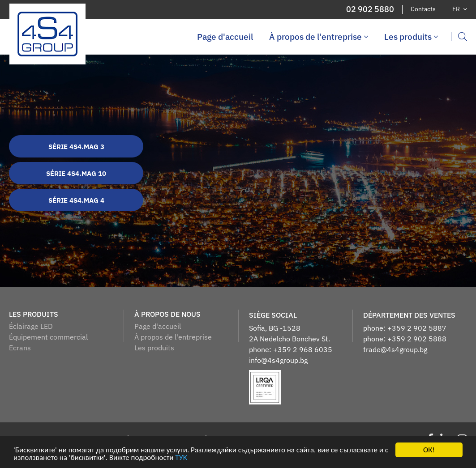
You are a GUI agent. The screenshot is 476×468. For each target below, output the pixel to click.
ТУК (181, 458)
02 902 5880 (370, 9)
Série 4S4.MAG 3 (76, 147)
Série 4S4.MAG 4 (76, 200)
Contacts (423, 9)
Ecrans (20, 348)
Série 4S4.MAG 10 (76, 173)
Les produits (411, 37)
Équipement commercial (48, 337)
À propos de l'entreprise (319, 37)
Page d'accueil (225, 37)
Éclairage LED (31, 326)
